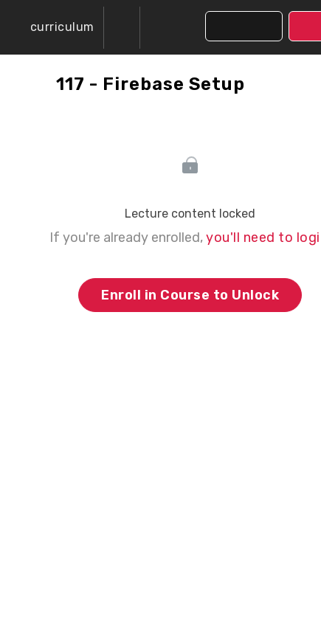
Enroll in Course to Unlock (190, 295)
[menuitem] (122, 28)
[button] (52, 27)
